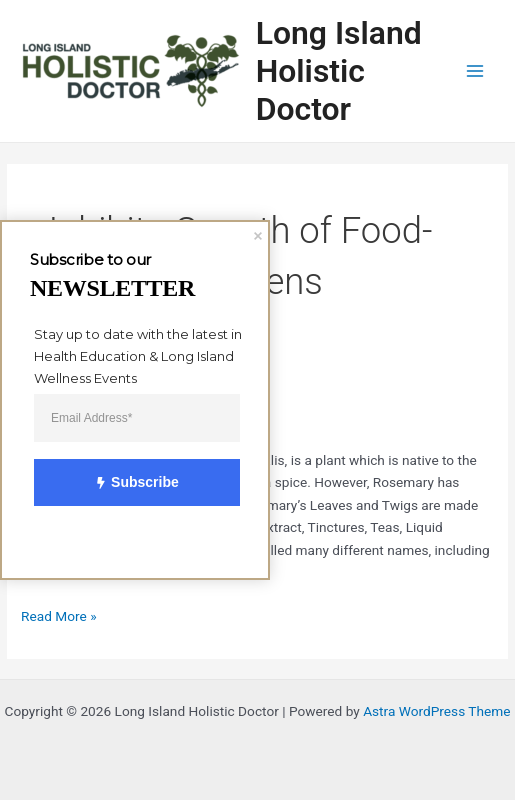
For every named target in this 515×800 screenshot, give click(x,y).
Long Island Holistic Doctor (339, 71)
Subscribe (125, 483)
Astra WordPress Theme (436, 711)
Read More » (59, 614)
